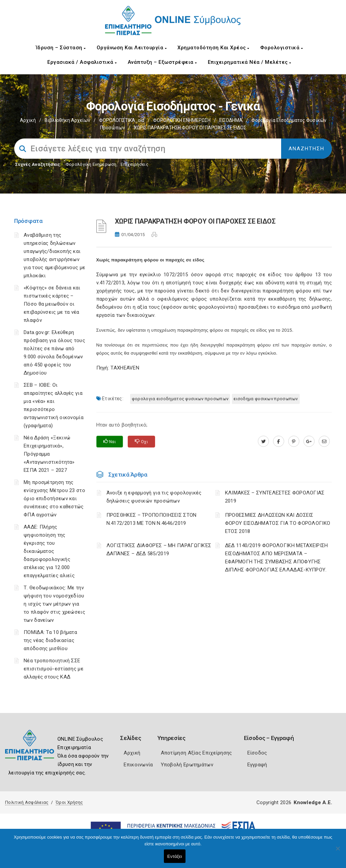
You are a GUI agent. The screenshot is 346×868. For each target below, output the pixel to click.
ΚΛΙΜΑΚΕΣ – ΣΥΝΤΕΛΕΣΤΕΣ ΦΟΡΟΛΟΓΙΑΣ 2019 (275, 497)
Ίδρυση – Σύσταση (61, 48)
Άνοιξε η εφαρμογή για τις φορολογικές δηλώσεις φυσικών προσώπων (154, 497)
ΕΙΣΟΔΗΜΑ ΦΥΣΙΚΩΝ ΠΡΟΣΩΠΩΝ (266, 399)
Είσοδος (257, 753)
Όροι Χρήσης (69, 802)
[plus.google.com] (309, 441)
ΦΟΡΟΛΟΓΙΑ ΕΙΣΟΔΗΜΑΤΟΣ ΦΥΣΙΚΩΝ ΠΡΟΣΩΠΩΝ (180, 399)
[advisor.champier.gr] (324, 441)
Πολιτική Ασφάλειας (27, 802)
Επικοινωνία (138, 765)
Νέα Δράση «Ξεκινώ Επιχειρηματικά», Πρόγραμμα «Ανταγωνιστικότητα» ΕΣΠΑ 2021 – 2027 (49, 454)
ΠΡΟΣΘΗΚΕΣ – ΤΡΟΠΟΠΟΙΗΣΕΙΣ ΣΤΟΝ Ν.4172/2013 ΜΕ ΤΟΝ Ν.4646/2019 (152, 519)
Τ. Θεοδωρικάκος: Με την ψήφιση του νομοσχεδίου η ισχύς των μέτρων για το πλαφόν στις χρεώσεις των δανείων (54, 604)
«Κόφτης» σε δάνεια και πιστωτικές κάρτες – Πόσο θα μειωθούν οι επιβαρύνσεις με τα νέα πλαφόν (52, 304)
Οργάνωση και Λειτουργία (132, 48)
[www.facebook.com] (279, 441)
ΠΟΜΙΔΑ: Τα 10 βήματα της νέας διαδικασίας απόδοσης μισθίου (50, 640)
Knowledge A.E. (313, 802)
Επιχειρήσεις (134, 164)
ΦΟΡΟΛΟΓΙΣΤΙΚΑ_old (122, 120)
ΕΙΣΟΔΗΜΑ (231, 120)
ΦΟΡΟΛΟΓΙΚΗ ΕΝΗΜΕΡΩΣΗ (182, 120)
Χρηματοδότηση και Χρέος (213, 48)
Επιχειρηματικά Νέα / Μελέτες (250, 62)
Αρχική (28, 120)
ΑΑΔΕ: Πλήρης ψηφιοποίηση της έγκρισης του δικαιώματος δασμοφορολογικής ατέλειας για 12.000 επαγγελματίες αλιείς (49, 551)
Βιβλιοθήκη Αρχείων (67, 120)
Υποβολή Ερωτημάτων (187, 765)
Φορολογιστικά (282, 48)
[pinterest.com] (294, 441)
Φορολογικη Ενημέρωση (91, 164)
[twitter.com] (263, 441)
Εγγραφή (257, 765)
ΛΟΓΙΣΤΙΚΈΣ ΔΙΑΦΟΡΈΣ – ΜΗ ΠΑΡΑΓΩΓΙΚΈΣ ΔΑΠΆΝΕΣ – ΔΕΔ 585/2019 (159, 550)
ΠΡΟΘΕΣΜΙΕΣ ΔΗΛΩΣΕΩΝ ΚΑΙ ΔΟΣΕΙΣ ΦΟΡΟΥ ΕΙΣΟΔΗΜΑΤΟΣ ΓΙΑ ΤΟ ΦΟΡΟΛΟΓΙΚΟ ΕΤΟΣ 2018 (278, 523)
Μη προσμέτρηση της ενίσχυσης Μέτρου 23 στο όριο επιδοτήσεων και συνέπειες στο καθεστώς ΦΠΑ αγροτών (54, 499)
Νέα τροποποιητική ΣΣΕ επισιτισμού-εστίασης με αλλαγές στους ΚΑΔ (54, 669)
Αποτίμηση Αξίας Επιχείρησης (196, 753)
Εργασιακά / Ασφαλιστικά (82, 62)
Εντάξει (175, 856)
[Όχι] (338, 852)
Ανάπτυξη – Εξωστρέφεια (162, 62)
